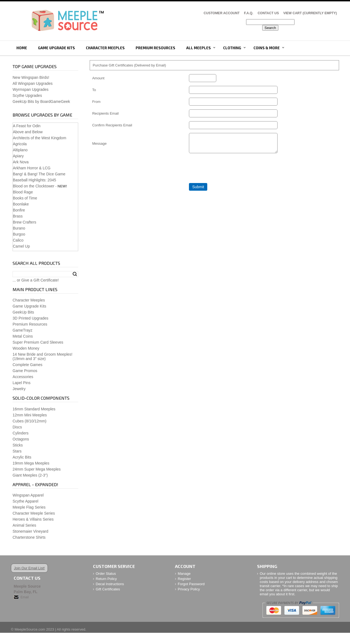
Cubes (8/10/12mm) (30, 421)
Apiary (18, 156)
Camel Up (21, 246)
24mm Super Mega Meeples (37, 469)
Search (75, 274)
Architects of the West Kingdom (40, 138)
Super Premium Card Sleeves (38, 342)
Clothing (232, 48)
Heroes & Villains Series (33, 519)
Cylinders (21, 433)
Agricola (20, 144)
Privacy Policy (189, 589)
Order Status (106, 574)
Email (25, 597)
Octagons (21, 439)
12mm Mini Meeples (30, 415)
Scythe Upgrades (27, 95)
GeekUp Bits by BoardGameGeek (41, 101)
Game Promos (25, 371)
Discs (17, 427)
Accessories (23, 377)
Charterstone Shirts (29, 537)
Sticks (18, 445)
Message (99, 145)
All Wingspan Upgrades (33, 83)
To (94, 90)
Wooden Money (26, 348)
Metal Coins (23, 336)
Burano (19, 228)
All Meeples (199, 48)
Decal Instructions (110, 584)
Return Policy (106, 579)
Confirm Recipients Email (112, 125)
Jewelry (19, 389)
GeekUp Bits (23, 312)
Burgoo (19, 234)
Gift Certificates (108, 589)
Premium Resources (155, 48)
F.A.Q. (249, 13)
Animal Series (24, 525)
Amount (98, 78)
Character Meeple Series (34, 513)
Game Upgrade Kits (56, 48)
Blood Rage (23, 192)
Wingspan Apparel (28, 495)
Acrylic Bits (22, 457)
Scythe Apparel (25, 501)
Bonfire (19, 210)
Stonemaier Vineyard (30, 531)
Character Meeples (105, 48)
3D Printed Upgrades (30, 318)
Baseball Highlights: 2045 (34, 180)
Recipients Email (105, 113)
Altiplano (20, 150)
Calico (18, 240)
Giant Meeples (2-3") (30, 475)
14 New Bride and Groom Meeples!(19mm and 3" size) (43, 356)
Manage (184, 574)
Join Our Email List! (29, 568)
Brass (18, 216)
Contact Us (268, 13)
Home (22, 48)
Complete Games (27, 365)
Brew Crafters (25, 222)
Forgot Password (191, 584)
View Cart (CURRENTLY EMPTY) (310, 13)
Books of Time (25, 198)
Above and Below (28, 132)
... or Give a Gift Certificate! (36, 280)
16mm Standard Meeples (34, 409)
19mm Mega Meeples (31, 463)
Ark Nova (21, 162)
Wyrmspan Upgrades (30, 89)
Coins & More (267, 48)
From (96, 102)
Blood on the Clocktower (34, 186)
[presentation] (231, 172)
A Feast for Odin (27, 126)
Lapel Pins (21, 383)
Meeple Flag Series (29, 507)
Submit (198, 190)
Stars (17, 451)
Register (184, 579)
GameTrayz (23, 330)
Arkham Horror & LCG (32, 168)
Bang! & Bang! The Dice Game (39, 174)
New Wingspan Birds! (31, 77)
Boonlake (21, 204)
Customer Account (222, 13)
